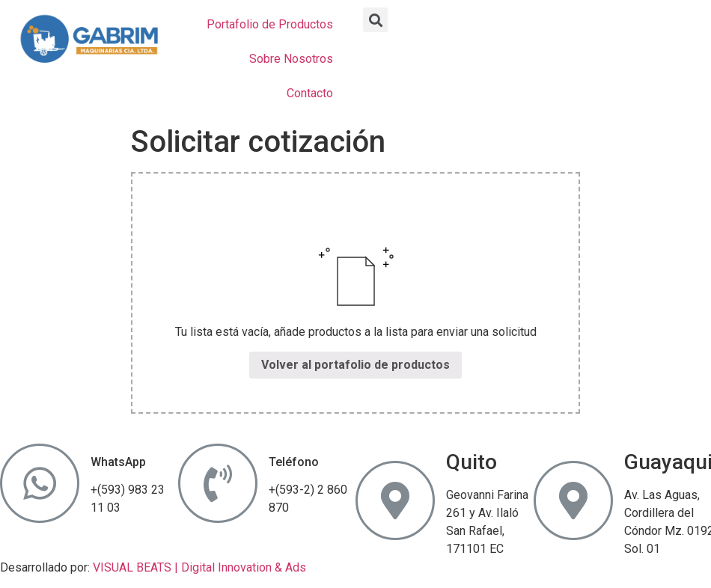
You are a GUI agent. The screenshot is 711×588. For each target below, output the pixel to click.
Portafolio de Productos (270, 24)
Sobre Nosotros (291, 59)
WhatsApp (118, 462)
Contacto (310, 93)
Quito (472, 462)
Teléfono (294, 462)
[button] (375, 20)
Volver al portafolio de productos (355, 365)
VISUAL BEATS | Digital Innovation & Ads (199, 567)
